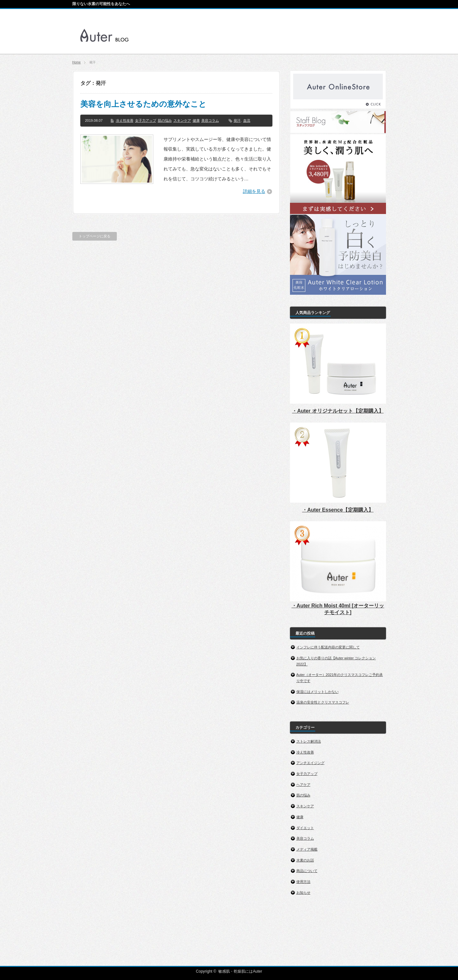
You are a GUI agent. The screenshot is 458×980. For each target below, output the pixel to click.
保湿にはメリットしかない (317, 692)
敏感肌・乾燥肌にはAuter (240, 971)
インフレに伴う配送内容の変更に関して (328, 647)
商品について (307, 871)
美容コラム (210, 120)
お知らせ (303, 893)
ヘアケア (303, 785)
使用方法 (303, 882)
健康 (196, 120)
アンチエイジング (310, 763)
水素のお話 (305, 860)
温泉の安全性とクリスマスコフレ (323, 702)
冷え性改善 (125, 120)
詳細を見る (254, 191)
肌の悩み (165, 120)
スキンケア (182, 120)
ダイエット (305, 828)
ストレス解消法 (309, 741)
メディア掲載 (307, 849)
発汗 (237, 120)
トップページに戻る (95, 236)
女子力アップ (146, 120)
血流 (247, 120)
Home (77, 62)
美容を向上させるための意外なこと (143, 104)
